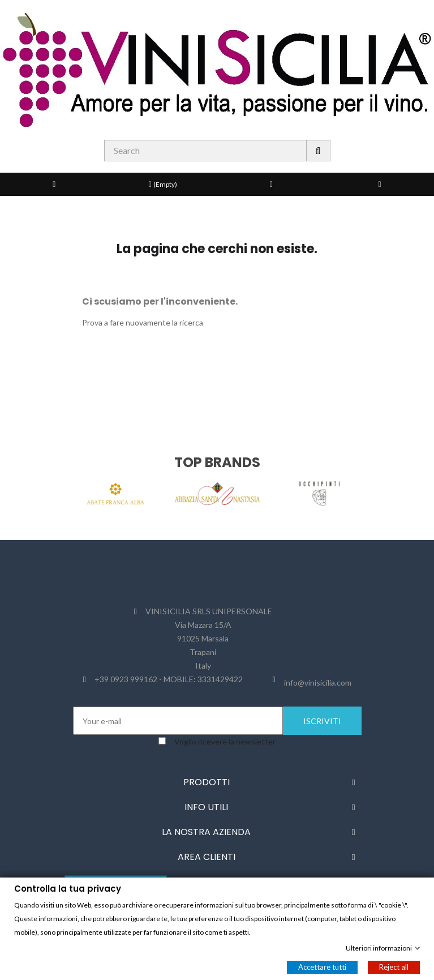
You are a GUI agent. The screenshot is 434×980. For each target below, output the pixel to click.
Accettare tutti (322, 966)
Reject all (394, 966)
